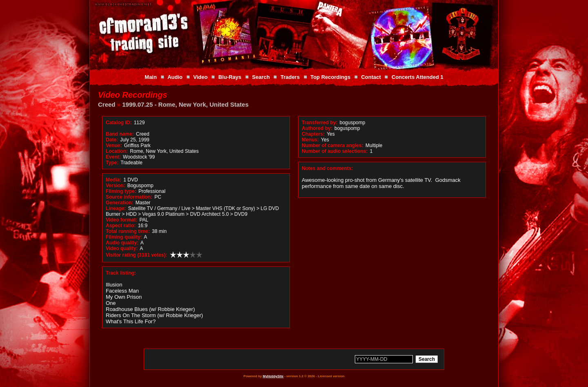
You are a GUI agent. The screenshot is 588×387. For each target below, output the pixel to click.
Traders (290, 77)
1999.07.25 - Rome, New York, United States (185, 104)
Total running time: (128, 231)
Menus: (310, 140)
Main (151, 77)
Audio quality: (122, 243)
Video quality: (122, 248)
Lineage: (116, 208)
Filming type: (121, 191)
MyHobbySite (273, 376)
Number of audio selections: (335, 151)
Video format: (121, 220)
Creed (107, 104)
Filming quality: (124, 237)
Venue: (114, 145)
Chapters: (313, 134)
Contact (371, 77)
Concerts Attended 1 (418, 77)
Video (200, 77)
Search (261, 77)
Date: (112, 140)
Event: (113, 157)
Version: (115, 186)
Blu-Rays (230, 77)
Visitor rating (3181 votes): (137, 255)
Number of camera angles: (333, 145)
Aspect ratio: (121, 226)
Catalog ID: (119, 123)
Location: (117, 151)
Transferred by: (320, 123)
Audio (175, 77)
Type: (112, 163)
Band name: (120, 134)
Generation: (119, 203)
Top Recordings (330, 77)
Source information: (129, 197)
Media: (114, 180)
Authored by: (317, 128)
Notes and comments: (327, 168)
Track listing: (121, 273)
